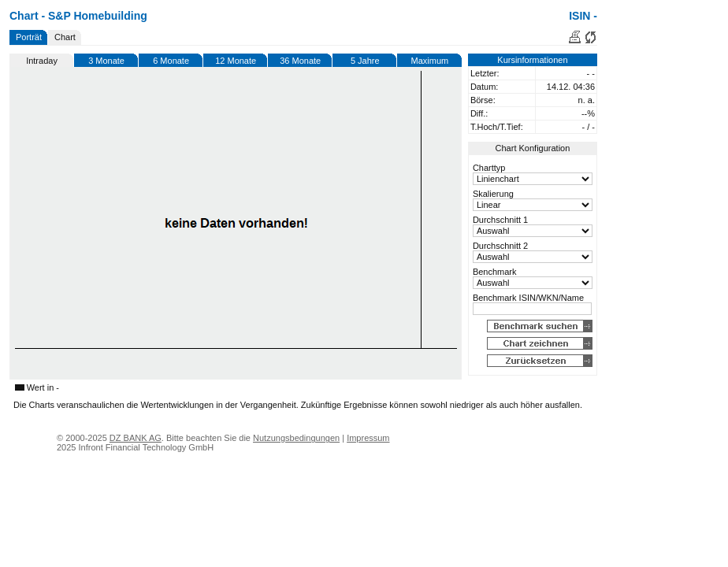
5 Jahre (365, 61)
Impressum (368, 438)
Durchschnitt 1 (500, 220)
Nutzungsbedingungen (296, 438)
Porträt (29, 37)
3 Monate (106, 61)
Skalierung (493, 194)
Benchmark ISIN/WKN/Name (528, 298)
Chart (65, 37)
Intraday (42, 61)
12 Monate (236, 61)
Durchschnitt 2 (500, 246)
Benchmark (495, 272)
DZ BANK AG (136, 438)
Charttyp (489, 168)
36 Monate (300, 61)
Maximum (430, 61)
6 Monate (171, 61)
